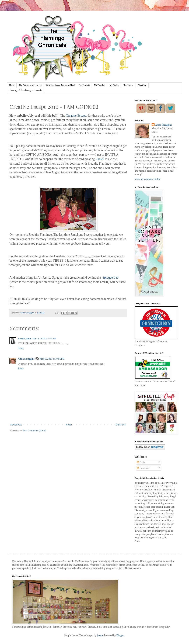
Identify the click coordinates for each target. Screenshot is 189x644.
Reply (21, 348)
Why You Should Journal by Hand (60, 85)
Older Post (121, 425)
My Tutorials (100, 85)
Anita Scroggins (26, 359)
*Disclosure (128, 85)
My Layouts (85, 85)
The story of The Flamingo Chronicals (26, 90)
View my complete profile (148, 179)
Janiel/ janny (25, 339)
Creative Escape (76, 116)
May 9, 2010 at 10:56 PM (52, 359)
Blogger (120, 635)
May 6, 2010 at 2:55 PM (44, 339)
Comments (143, 468)
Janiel (100, 159)
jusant (100, 635)
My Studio (114, 85)
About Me (142, 85)
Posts (141, 462)
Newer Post (16, 425)
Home (12, 85)
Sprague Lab (111, 278)
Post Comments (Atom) (35, 431)
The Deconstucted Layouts (30, 85)
